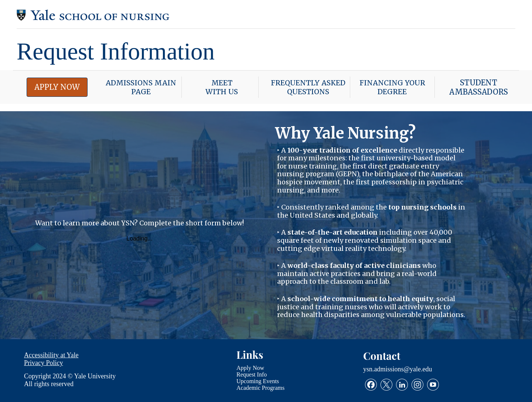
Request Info (252, 374)
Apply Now (250, 367)
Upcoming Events (258, 381)
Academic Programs (260, 387)
